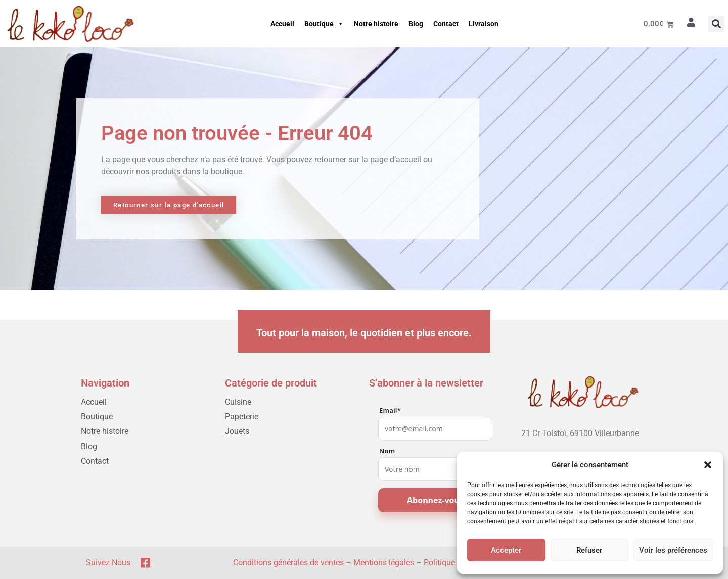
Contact (446, 24)
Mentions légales (384, 563)
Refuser (589, 550)
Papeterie (242, 417)
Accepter (506, 550)
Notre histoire (376, 24)
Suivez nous (108, 563)
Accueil (282, 24)
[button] (708, 465)
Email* (390, 411)
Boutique (324, 24)
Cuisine (238, 402)
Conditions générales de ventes (288, 563)
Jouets (237, 431)
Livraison (484, 24)
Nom (387, 451)
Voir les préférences (673, 550)
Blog (416, 24)
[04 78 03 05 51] (580, 449)
